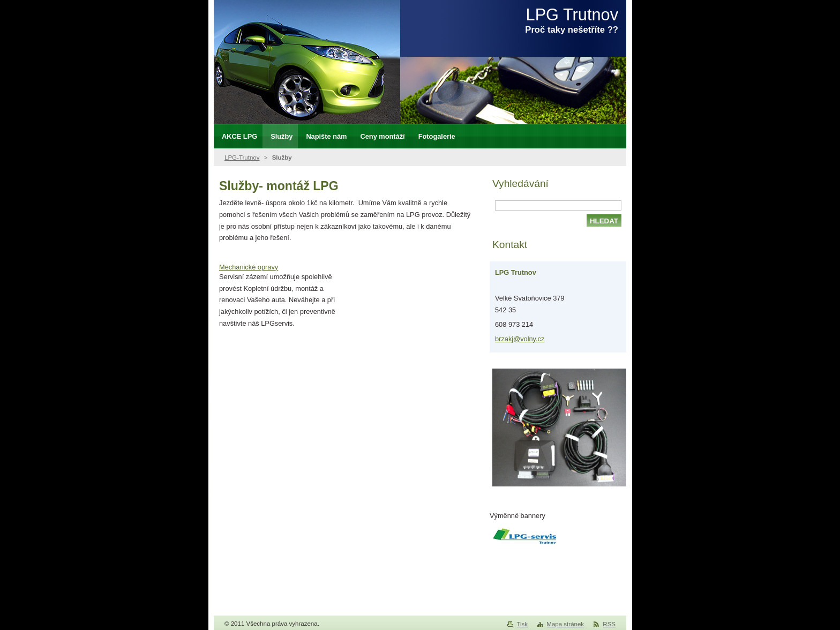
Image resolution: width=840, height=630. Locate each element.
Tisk (522, 624)
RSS (609, 624)
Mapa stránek (565, 624)
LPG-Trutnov (242, 157)
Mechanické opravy (249, 267)
